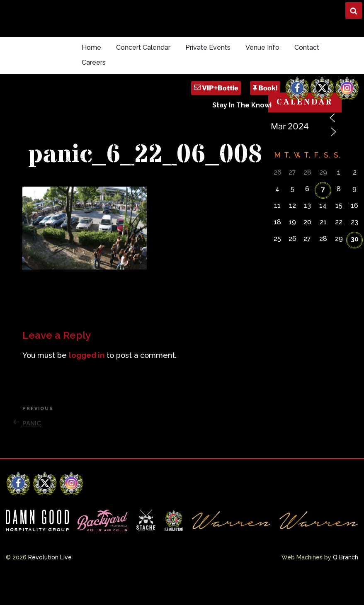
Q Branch (346, 557)
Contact (307, 47)
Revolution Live (50, 557)
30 (355, 239)
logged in (87, 355)
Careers (94, 62)
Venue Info (262, 47)
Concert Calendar (143, 47)
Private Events (208, 47)
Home (91, 47)
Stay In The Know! (242, 105)
